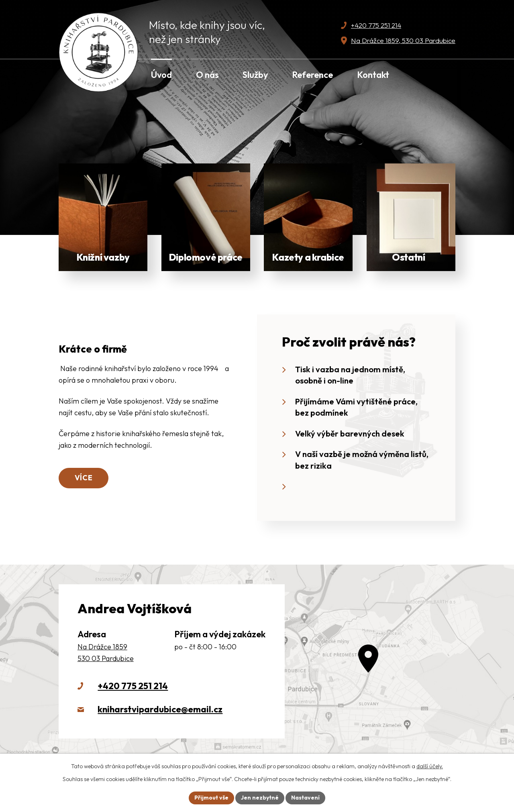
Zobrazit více (103, 217)
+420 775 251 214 (376, 25)
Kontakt (373, 75)
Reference (312, 75)
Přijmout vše (211, 798)
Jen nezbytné (260, 798)
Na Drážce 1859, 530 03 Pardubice (403, 40)
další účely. (430, 766)
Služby (255, 75)
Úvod (161, 75)
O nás (207, 75)
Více (84, 478)
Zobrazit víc (411, 217)
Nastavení (305, 798)
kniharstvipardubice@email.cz (160, 709)
